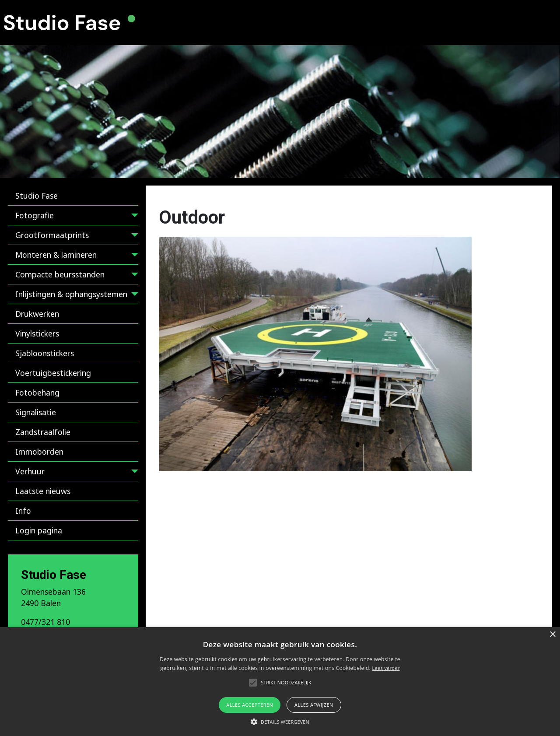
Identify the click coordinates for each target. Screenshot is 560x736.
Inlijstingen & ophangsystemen (71, 294)
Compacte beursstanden (60, 274)
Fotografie (35, 215)
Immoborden (39, 452)
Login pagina (39, 530)
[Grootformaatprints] (133, 237)
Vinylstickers (37, 333)
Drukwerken (37, 314)
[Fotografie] (133, 217)
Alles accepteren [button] (250, 705)
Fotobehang (37, 393)
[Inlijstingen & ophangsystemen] (133, 296)
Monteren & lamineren (56, 255)
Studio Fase (37, 196)
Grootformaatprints (52, 235)
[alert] (280, 682)
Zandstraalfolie (43, 432)
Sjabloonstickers (45, 353)
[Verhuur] (133, 473)
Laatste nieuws (43, 491)
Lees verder (386, 668)
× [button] (552, 635)
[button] (280, 722)
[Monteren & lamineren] (133, 256)
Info (23, 511)
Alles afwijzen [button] (314, 705)
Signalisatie (36, 412)
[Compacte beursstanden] (133, 276)
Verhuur (30, 471)
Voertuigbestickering (53, 373)
